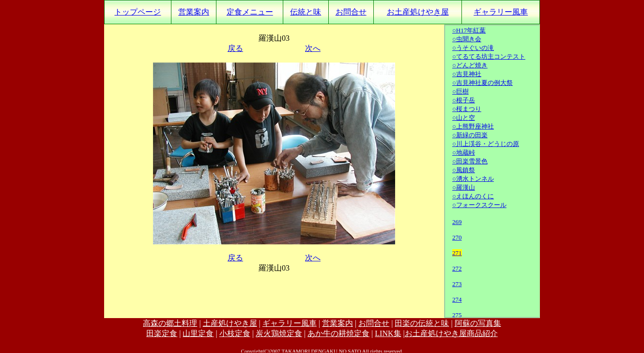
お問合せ (351, 12)
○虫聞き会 (467, 39)
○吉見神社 (467, 74)
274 (457, 299)
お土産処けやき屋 (418, 12)
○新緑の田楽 (470, 135)
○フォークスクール (479, 205)
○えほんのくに (473, 196)
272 (457, 268)
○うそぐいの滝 (473, 48)
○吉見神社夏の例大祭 (483, 83)
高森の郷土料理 (170, 323)
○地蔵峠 (464, 152)
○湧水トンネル (473, 179)
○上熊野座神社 (473, 126)
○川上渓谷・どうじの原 (486, 144)
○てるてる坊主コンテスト (489, 56)
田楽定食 (162, 333)
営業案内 (194, 12)
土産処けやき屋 (230, 323)
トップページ (138, 12)
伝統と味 (306, 12)
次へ (313, 48)
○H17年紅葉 (469, 30)
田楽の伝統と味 (422, 323)
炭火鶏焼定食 (279, 333)
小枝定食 (235, 333)
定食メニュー (250, 12)
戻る (235, 48)
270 (457, 237)
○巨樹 (460, 91)
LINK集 (388, 333)
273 (457, 284)
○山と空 (464, 118)
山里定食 (198, 333)
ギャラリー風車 (501, 12)
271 (457, 253)
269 (457, 222)
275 (457, 315)
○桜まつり (467, 109)
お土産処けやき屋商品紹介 (451, 333)
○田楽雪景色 (470, 161)
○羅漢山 (464, 187)
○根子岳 (464, 100)
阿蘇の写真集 (478, 323)
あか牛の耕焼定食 (338, 333)
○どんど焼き (470, 65)
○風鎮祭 (464, 170)
